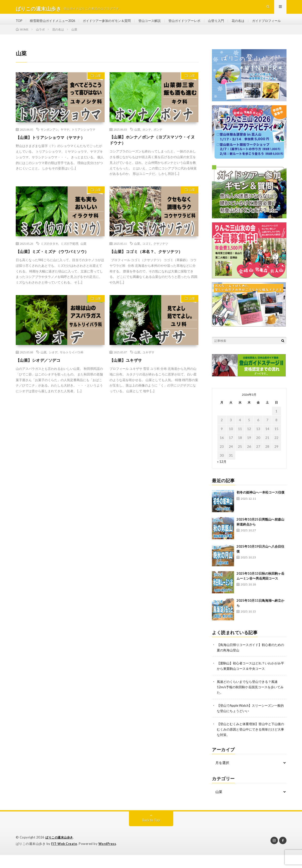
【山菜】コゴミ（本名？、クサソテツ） (151, 269)
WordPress (109, 857)
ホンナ (147, 146)
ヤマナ (65, 146)
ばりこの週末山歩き (60, 851)
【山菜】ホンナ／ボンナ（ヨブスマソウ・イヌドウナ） (153, 157)
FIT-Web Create (64, 857)
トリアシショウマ (83, 146)
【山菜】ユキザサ (128, 378)
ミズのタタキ (49, 262)
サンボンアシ (49, 146)
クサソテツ (161, 262)
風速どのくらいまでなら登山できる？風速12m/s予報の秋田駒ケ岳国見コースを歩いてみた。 (251, 702)
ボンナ (158, 146)
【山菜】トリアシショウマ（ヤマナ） (55, 154)
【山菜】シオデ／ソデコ (41, 378)
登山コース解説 (159, 24)
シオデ (53, 370)
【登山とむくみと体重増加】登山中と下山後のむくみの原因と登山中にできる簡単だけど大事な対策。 (251, 743)
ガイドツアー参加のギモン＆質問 (113, 24)
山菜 (96, 93)
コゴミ (147, 262)
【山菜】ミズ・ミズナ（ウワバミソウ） (57, 269)
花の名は (253, 24)
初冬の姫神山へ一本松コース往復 (261, 509)
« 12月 (222, 478)
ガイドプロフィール (35, 34)
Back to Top (151, 833)
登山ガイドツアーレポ (196, 24)
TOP (19, 24)
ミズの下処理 (69, 262)
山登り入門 (229, 24)
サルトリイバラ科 (72, 370)
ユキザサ (148, 370)
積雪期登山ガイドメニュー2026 (55, 24)
